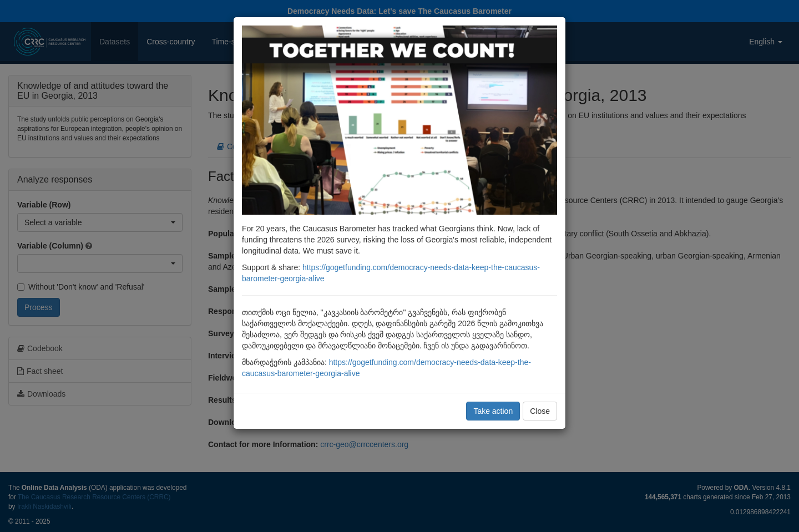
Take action (493, 411)
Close (540, 411)
